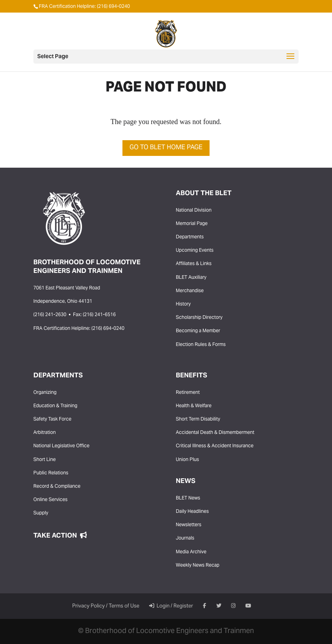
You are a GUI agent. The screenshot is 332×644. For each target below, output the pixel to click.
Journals (185, 538)
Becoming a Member (198, 331)
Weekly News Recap (198, 565)
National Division (194, 210)
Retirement (188, 393)
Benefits (192, 376)
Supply (41, 513)
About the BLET (204, 194)
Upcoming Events (195, 251)
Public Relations (51, 473)
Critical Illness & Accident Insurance (215, 446)
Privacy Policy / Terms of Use (106, 606)
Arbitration (45, 433)
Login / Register (171, 606)
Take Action (60, 536)
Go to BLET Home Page (166, 148)
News (186, 481)
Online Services (50, 500)
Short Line (45, 460)
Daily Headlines (192, 512)
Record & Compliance (57, 487)
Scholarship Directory (199, 318)
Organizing (45, 393)
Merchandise (190, 291)
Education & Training (55, 406)
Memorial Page (192, 224)
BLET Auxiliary (191, 278)
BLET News (188, 498)
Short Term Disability (198, 419)
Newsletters (189, 525)
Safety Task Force (52, 419)
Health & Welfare (194, 406)
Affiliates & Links (194, 264)
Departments (190, 237)
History (183, 304)
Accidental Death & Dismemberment (215, 433)
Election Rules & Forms (201, 345)
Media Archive (191, 552)
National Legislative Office (61, 446)
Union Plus (187, 460)
